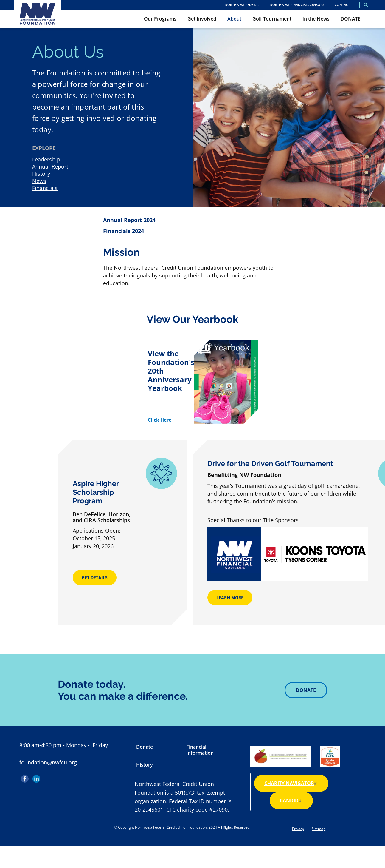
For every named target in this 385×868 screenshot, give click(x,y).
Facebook (25, 777)
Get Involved (202, 19)
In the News (316, 19)
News (39, 181)
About (234, 19)
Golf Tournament (272, 19)
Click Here (160, 420)
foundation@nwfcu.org (48, 762)
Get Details (95, 578)
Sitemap (319, 829)
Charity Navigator (291, 783)
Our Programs (160, 19)
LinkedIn (36, 777)
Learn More (230, 598)
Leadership (46, 159)
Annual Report (50, 166)
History (41, 174)
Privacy (298, 829)
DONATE (351, 19)
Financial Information (200, 750)
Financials (45, 188)
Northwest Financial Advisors (297, 5)
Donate (306, 690)
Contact (342, 5)
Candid (291, 801)
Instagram (48, 777)
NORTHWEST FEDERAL (242, 5)
